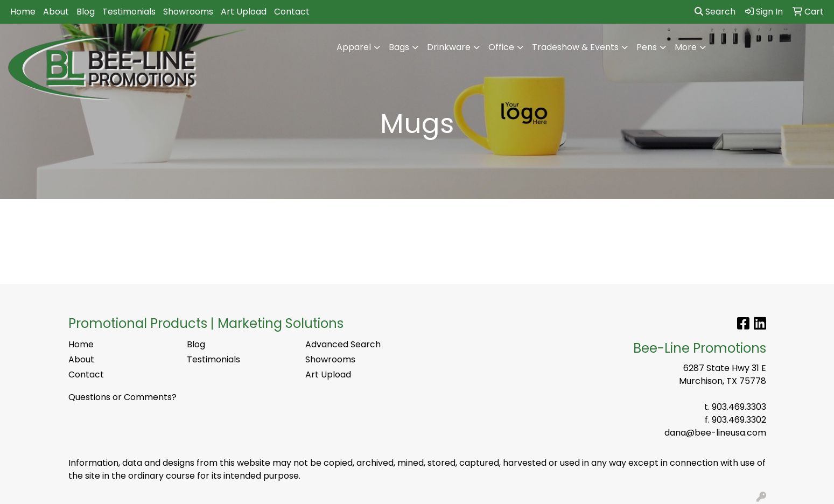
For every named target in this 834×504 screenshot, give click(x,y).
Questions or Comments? (122, 397)
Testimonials (129, 12)
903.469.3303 (739, 407)
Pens (647, 47)
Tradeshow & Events (575, 47)
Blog (86, 12)
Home (23, 12)
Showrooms (188, 12)
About (56, 12)
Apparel (354, 47)
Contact (292, 12)
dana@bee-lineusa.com (715, 433)
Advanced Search (343, 344)
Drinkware (449, 47)
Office (501, 47)
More (686, 47)
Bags (399, 47)
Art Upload (244, 12)
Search (715, 12)
